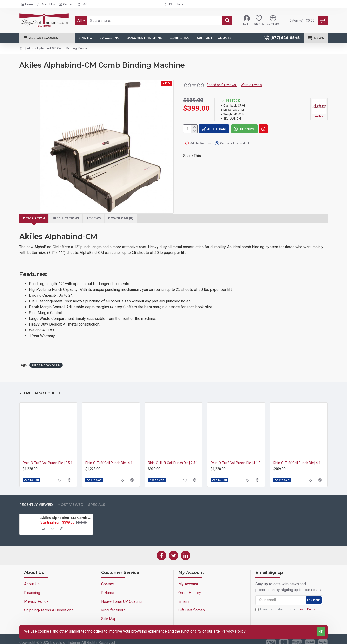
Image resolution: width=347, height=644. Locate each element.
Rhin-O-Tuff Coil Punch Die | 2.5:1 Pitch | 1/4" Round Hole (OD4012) (174, 457)
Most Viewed (70, 499)
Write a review (251, 85)
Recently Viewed (36, 499)
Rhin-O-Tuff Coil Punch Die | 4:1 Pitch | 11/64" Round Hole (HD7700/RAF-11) (237, 457)
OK (321, 632)
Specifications (68, 218)
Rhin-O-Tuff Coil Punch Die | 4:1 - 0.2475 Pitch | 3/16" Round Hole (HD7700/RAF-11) (112, 457)
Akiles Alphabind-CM (46, 359)
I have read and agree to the (286, 604)
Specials (97, 499)
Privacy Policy (234, 631)
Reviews (98, 218)
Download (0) (127, 218)
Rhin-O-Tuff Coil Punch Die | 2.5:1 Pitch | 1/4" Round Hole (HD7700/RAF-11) (49, 457)
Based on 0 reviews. (222, 85)
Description (35, 218)
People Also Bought (40, 387)
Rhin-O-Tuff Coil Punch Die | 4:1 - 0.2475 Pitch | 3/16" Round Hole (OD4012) (300, 457)
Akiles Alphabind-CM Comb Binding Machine (66, 512)
